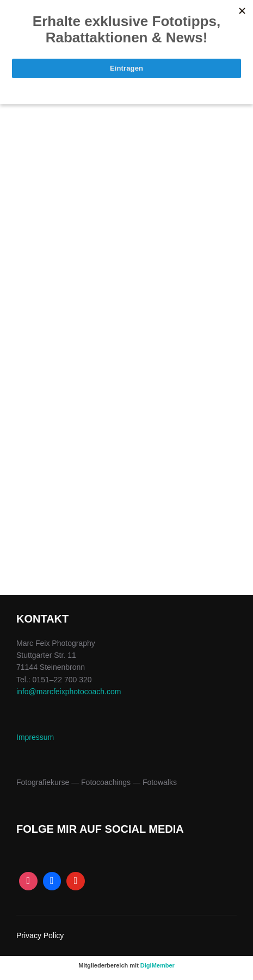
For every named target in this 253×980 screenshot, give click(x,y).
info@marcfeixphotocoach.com (69, 692)
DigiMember (158, 965)
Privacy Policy (40, 935)
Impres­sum (35, 737)
